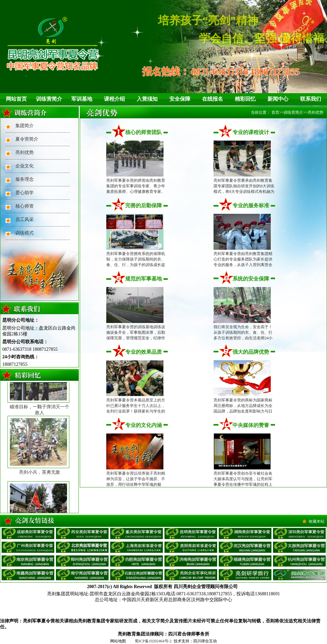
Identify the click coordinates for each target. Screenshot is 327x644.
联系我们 (311, 99)
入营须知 (147, 99)
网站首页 (16, 99)
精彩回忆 (245, 99)
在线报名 (213, 99)
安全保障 (180, 99)
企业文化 (25, 166)
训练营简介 (49, 99)
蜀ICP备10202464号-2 (153, 641)
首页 (275, 112)
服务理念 (25, 179)
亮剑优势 (25, 153)
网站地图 (118, 641)
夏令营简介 (27, 139)
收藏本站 (317, 521)
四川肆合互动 (205, 641)
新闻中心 (278, 99)
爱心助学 (25, 193)
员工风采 (25, 220)
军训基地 (82, 99)
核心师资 (25, 206)
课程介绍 (114, 99)
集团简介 (25, 126)
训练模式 (25, 233)
